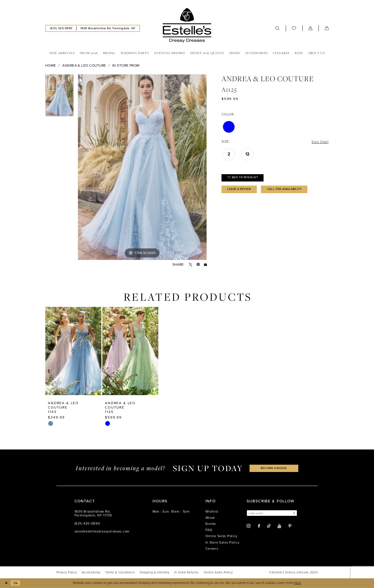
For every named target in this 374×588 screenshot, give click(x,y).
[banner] (187, 25)
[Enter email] (273, 513)
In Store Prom (126, 65)
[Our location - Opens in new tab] (108, 28)
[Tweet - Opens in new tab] (191, 264)
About (210, 518)
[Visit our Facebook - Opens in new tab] (259, 526)
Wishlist (212, 512)
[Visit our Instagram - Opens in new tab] (249, 526)
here (297, 583)
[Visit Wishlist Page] (294, 28)
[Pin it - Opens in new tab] (198, 264)
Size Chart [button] (320, 142)
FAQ (209, 530)
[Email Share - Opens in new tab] (205, 264)
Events (211, 524)
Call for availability (289, 190)
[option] (59, 97)
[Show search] (278, 28)
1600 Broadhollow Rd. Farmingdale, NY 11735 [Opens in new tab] (93, 514)
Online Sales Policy (222, 536)
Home (51, 65)
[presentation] (73, 351)
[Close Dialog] (6, 583)
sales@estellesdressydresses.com (102, 531)
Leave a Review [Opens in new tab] (241, 190)
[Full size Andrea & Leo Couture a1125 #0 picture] (142, 167)
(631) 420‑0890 (87, 524)
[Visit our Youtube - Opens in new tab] (279, 526)
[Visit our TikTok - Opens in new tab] (269, 526)
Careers (212, 549)
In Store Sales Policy (223, 543)
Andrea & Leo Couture (84, 65)
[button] (311, 28)
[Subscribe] (295, 513)
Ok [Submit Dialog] (16, 583)
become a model (274, 468)
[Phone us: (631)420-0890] (61, 28)
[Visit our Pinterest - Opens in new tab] (290, 526)
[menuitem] (61, 28)
